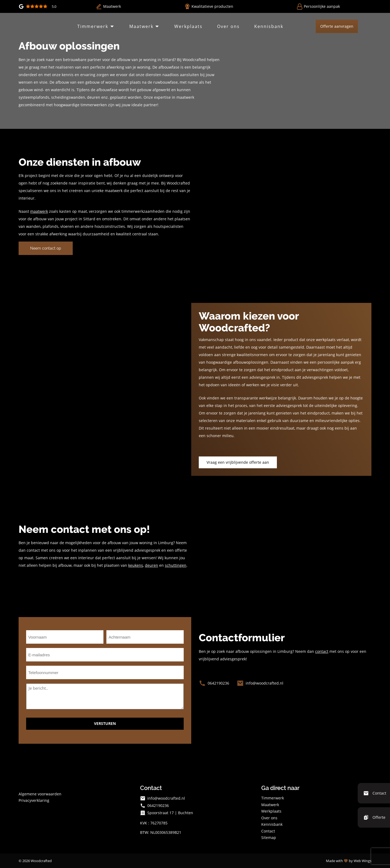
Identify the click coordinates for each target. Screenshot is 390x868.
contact (322, 651)
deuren (152, 565)
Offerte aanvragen (335, 26)
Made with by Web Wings (349, 861)
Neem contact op (46, 248)
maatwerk (39, 211)
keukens (136, 565)
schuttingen (176, 565)
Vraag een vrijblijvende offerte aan (238, 462)
